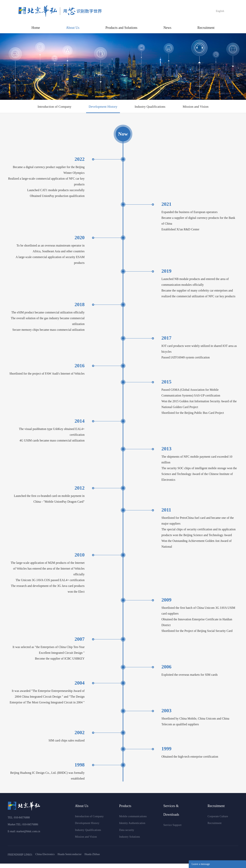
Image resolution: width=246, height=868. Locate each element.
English (220, 11)
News (167, 28)
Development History (101, 108)
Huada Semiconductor (69, 859)
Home (36, 28)
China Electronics (45, 859)
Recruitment (206, 28)
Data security (126, 834)
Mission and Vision (203, 108)
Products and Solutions (121, 28)
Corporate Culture (217, 820)
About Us (73, 28)
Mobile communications (132, 820)
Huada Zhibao (92, 859)
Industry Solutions (129, 841)
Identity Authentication (132, 827)
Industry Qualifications (153, 108)
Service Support (172, 829)
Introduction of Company (47, 108)
